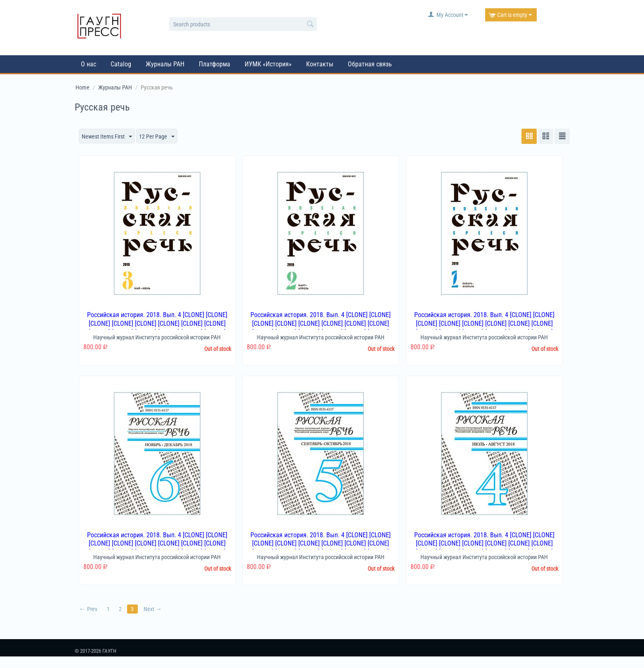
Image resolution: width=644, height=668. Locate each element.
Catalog (121, 64)
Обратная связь (370, 64)
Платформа (215, 64)
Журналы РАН (165, 64)
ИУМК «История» (268, 64)
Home (83, 87)
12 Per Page (157, 137)
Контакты (320, 64)
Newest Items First (107, 137)
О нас (88, 64)
